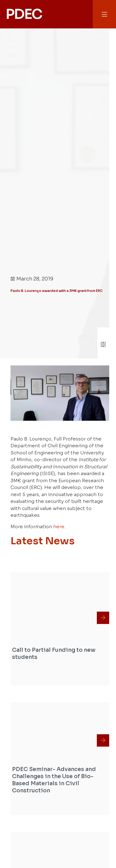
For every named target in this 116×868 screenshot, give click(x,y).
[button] (105, 14)
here (59, 527)
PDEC (24, 14)
